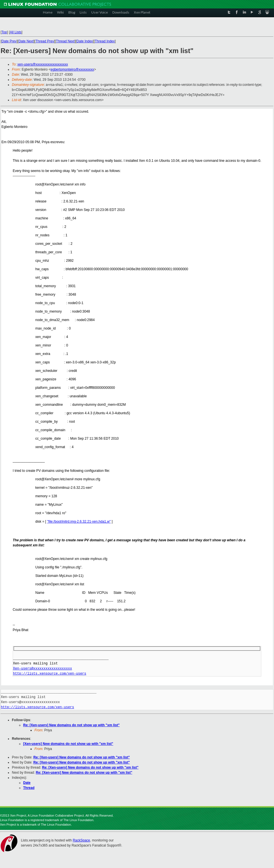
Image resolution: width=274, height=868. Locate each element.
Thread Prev (45, 41)
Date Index (85, 41)
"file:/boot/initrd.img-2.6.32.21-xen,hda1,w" (79, 522)
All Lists (16, 32)
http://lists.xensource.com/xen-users (50, 674)
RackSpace (81, 840)
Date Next (26, 41)
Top (4, 32)
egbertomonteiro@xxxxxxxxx (72, 69)
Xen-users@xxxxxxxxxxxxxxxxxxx (43, 669)
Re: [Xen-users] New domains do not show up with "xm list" (71, 725)
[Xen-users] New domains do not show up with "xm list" (68, 744)
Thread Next (65, 41)
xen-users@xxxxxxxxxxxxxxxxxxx (43, 64)
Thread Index (105, 41)
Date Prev (9, 41)
